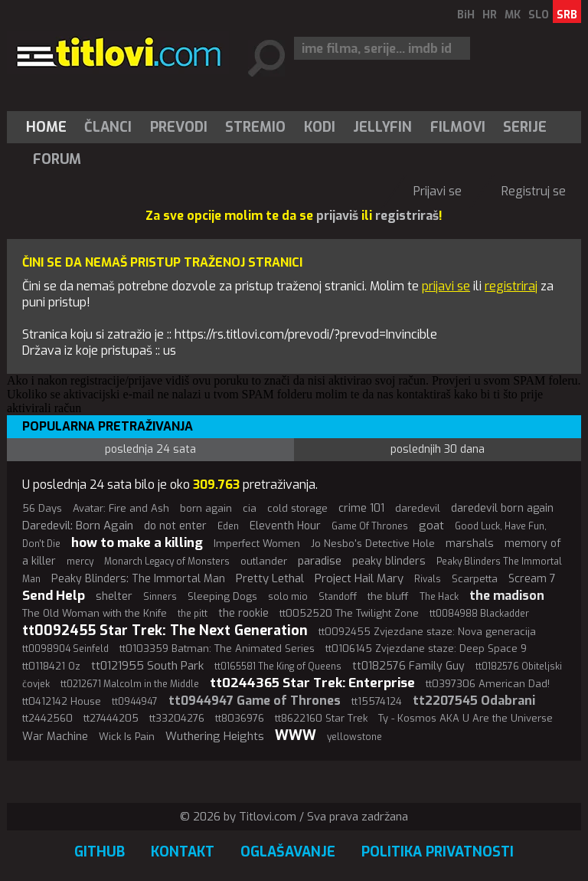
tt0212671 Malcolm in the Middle (130, 684)
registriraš (407, 216)
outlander (264, 561)
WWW (296, 735)
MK (513, 15)
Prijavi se (438, 191)
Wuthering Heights (215, 736)
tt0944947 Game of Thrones (255, 701)
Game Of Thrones (370, 526)
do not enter (175, 526)
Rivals (428, 579)
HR (490, 15)
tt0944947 (135, 702)
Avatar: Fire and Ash (121, 508)
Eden (228, 526)
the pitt (193, 614)
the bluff (388, 596)
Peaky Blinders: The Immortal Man (138, 579)
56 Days (42, 508)
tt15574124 (377, 701)
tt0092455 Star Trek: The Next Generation (165, 630)
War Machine (55, 737)
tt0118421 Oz (51, 666)
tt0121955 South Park (147, 666)
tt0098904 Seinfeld (65, 649)
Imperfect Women (257, 544)
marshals (470, 544)
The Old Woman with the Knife (95, 613)
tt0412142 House (62, 701)
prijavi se (446, 286)
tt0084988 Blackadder (479, 614)
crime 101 (361, 508)
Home (46, 127)
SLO (539, 15)
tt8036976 (240, 718)
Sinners (160, 597)
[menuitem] (50, 127)
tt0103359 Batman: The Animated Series (217, 648)
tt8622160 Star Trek (321, 718)
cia (250, 508)
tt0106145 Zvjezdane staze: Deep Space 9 (426, 648)
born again (206, 508)
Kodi (320, 127)
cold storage (297, 508)
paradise (320, 561)
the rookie (243, 613)
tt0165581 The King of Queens (278, 666)
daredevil (418, 508)
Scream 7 (532, 579)
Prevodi (179, 127)
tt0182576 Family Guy (408, 666)
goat (431, 526)
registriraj (511, 286)
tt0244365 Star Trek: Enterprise (312, 683)
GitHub (100, 852)
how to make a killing (137, 543)
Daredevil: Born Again (78, 526)
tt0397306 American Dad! (488, 684)
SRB (567, 15)
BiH (466, 15)
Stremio (255, 127)
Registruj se (534, 191)
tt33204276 (177, 718)
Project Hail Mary (359, 578)
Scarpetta (475, 579)
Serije (525, 127)
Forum (57, 159)
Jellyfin (382, 127)
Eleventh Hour (285, 526)
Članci (108, 127)
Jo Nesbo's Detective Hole (373, 544)
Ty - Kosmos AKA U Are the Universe (465, 718)
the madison (507, 596)
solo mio (288, 597)
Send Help (54, 596)
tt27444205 (111, 718)
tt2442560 (47, 718)
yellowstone (354, 737)
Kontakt (183, 852)
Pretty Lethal (270, 578)
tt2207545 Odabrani (474, 701)
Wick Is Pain (127, 737)
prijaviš (337, 216)
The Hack (439, 597)
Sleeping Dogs (222, 596)
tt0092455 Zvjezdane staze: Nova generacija (427, 632)
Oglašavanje (288, 852)
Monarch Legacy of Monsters (167, 562)
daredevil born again (502, 508)
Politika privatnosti (438, 852)
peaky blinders (389, 561)
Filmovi (458, 127)
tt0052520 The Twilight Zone (349, 613)
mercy (80, 562)
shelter (114, 596)
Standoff (338, 597)
